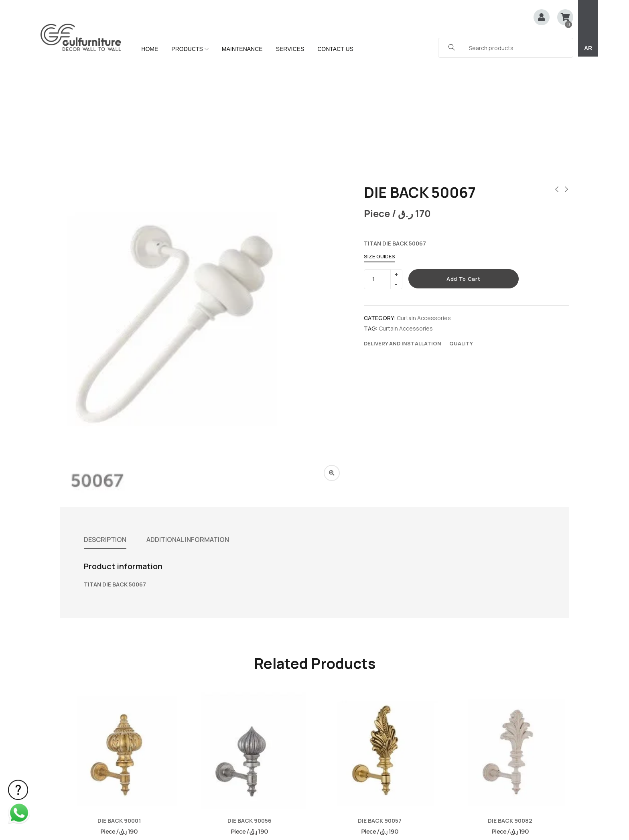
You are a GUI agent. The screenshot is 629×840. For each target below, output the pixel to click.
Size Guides (379, 150)
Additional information (188, 433)
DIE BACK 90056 (250, 714)
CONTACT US (335, 49)
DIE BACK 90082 (510, 714)
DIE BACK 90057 (380, 714)
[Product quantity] (380, 172)
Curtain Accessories (424, 211)
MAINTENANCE (242, 49)
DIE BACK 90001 (119, 714)
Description (105, 433)
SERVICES (290, 49)
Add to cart (463, 172)
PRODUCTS (190, 49)
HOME (150, 49)
